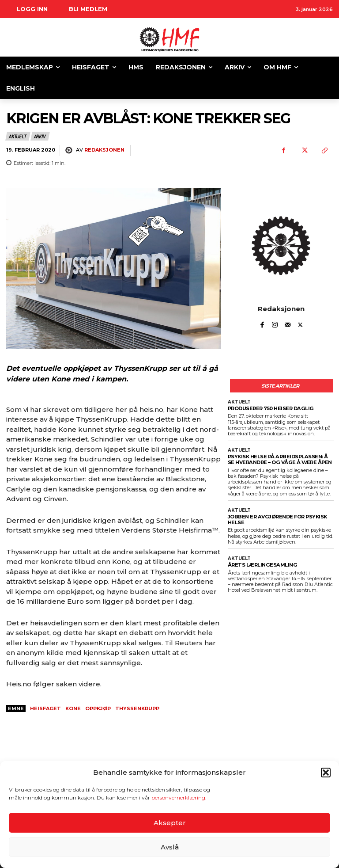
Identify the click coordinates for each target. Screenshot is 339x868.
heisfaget (45, 708)
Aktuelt (18, 136)
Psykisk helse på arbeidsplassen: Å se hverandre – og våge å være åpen (279, 459)
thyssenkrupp (137, 708)
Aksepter (170, 823)
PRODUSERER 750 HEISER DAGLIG (270, 408)
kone (73, 708)
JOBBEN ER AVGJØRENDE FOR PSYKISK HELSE (277, 519)
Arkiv (40, 136)
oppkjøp (98, 708)
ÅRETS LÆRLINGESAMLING (262, 564)
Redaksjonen (104, 150)
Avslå (170, 847)
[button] (326, 773)
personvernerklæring (178, 798)
